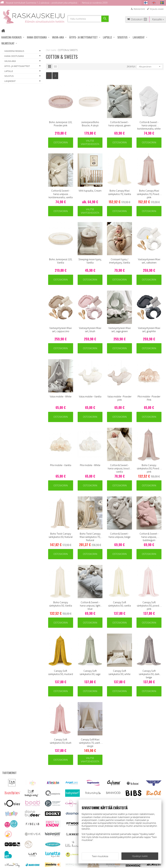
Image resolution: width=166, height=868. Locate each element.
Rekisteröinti (139, 9)
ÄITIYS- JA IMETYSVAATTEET (83, 37)
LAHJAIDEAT (139, 37)
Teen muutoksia (100, 856)
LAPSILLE (107, 37)
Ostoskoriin (61, 142)
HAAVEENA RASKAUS (11, 37)
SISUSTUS (122, 37)
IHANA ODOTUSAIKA (37, 37)
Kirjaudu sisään (157, 9)
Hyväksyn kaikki (140, 856)
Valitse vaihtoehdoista (90, 142)
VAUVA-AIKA (58, 37)
